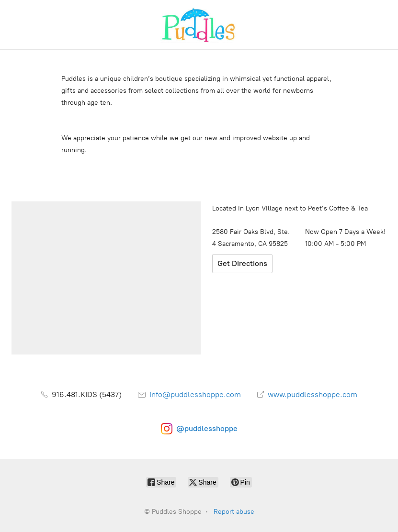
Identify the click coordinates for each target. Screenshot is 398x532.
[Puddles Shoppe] (199, 25)
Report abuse (234, 512)
